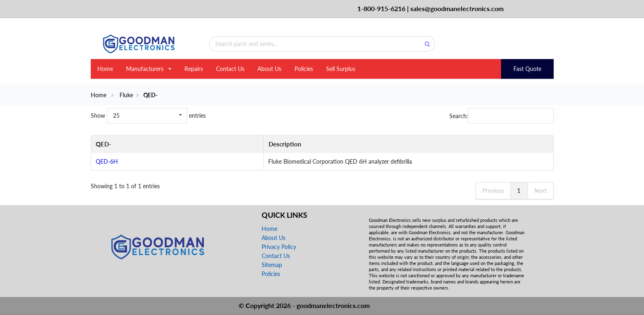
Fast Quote (527, 69)
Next (540, 191)
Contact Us (230, 69)
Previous (493, 191)
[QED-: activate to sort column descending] (127, 144)
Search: (501, 116)
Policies (304, 69)
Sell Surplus (341, 69)
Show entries (148, 115)
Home (105, 69)
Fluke (126, 95)
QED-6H (107, 161)
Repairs (194, 69)
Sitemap (272, 265)
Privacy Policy (279, 247)
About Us (269, 69)
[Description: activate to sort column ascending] (358, 144)
